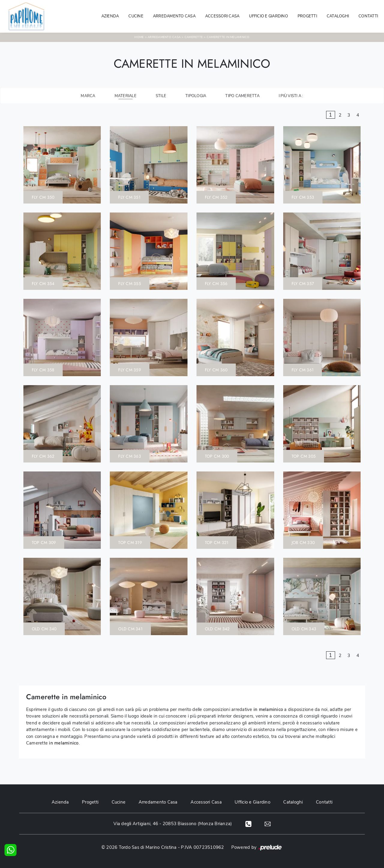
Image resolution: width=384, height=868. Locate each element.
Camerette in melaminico (228, 37)
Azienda (110, 16)
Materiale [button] (126, 96)
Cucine (136, 16)
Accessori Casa (222, 16)
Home (139, 37)
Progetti (307, 16)
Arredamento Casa (174, 16)
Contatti (368, 16)
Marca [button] (88, 96)
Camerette (194, 37)
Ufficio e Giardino (253, 802)
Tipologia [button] (196, 96)
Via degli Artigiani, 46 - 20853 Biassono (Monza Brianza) (172, 824)
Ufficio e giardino (268, 16)
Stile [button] (161, 96)
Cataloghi (338, 16)
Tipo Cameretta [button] (242, 96)
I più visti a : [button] (291, 96)
